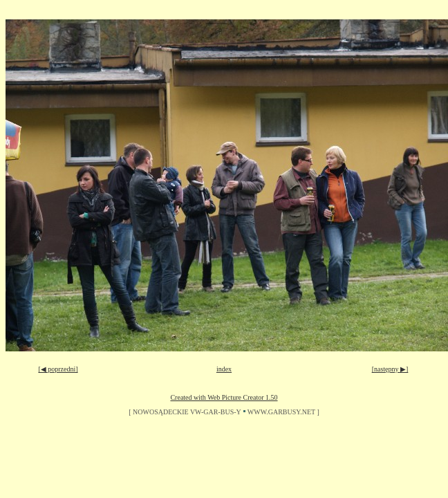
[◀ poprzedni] (58, 369)
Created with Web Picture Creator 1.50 (224, 397)
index (224, 369)
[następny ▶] (390, 369)
